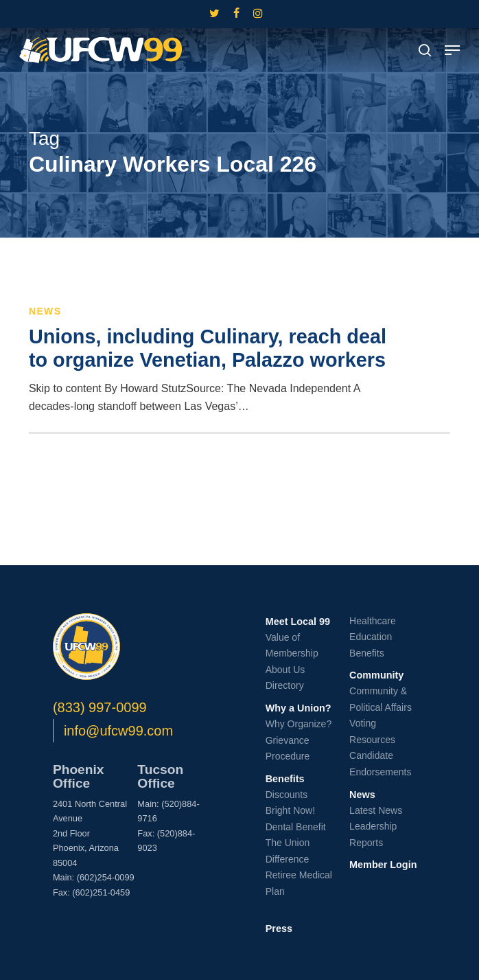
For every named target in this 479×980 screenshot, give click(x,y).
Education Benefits (371, 645)
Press (279, 928)
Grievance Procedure (288, 749)
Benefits (285, 779)
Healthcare (373, 621)
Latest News (376, 810)
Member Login (383, 865)
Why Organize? (299, 724)
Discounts (287, 795)
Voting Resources (372, 731)
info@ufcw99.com (118, 731)
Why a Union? (299, 708)
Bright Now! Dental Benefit (296, 819)
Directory (285, 685)
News (45, 311)
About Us (285, 670)
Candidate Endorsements (380, 764)
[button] (452, 50)
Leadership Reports (373, 834)
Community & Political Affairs (381, 699)
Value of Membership (292, 646)
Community (376, 675)
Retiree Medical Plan (299, 883)
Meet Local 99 (298, 622)
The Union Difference (288, 851)
